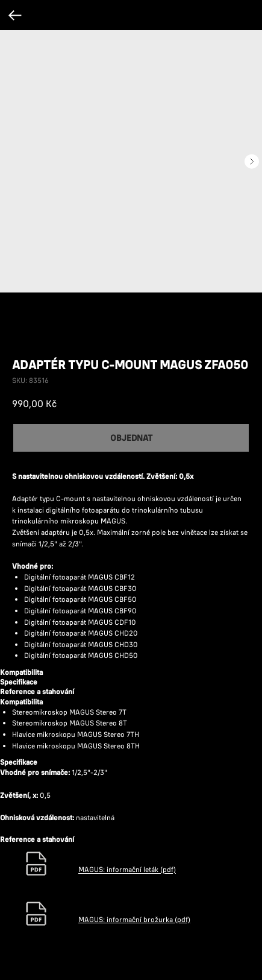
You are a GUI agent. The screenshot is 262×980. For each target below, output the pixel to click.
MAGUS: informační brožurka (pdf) (134, 919)
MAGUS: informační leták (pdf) (127, 870)
